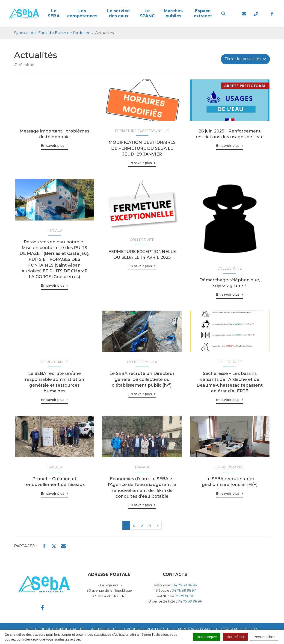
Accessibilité (104, 629)
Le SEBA (54, 13)
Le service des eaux (118, 13)
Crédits (132, 629)
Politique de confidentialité (55, 629)
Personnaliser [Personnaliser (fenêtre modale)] (264, 637)
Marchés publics (173, 13)
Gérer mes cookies (240, 629)
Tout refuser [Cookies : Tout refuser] (235, 637)
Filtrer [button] (245, 59)
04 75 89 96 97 (184, 591)
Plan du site (158, 629)
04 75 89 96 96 (185, 585)
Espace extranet (203, 13)
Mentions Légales (196, 629)
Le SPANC (147, 13)
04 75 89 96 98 (182, 596)
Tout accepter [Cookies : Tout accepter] (207, 637)
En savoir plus (53, 146)
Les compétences (82, 13)
